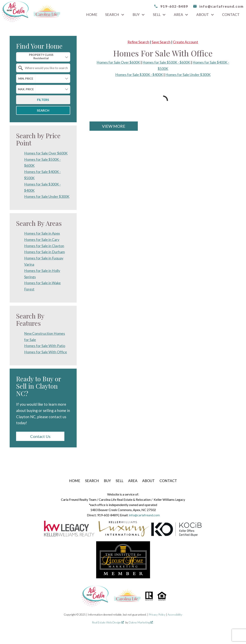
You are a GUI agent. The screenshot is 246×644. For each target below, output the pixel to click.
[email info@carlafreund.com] (218, 6)
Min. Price (26, 78)
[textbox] (46, 68)
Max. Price (26, 89)
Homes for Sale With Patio (45, 346)
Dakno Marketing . (141, 622)
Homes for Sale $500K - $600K (166, 62)
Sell (119, 481)
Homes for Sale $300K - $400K (139, 75)
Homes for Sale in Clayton (44, 246)
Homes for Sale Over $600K (118, 62)
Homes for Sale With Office (46, 352)
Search (43, 110)
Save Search (161, 42)
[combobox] (43, 57)
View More (114, 126)
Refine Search (138, 42)
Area (133, 481)
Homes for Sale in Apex (42, 233)
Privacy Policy (157, 614)
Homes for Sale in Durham (44, 252)
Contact (231, 15)
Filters (43, 100)
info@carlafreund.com (144, 515)
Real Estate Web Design (108, 622)
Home (92, 15)
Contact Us (40, 436)
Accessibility (175, 614)
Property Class (41, 57)
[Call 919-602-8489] (171, 6)
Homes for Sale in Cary (42, 240)
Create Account (186, 42)
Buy (107, 481)
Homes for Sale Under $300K (188, 75)
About (148, 481)
